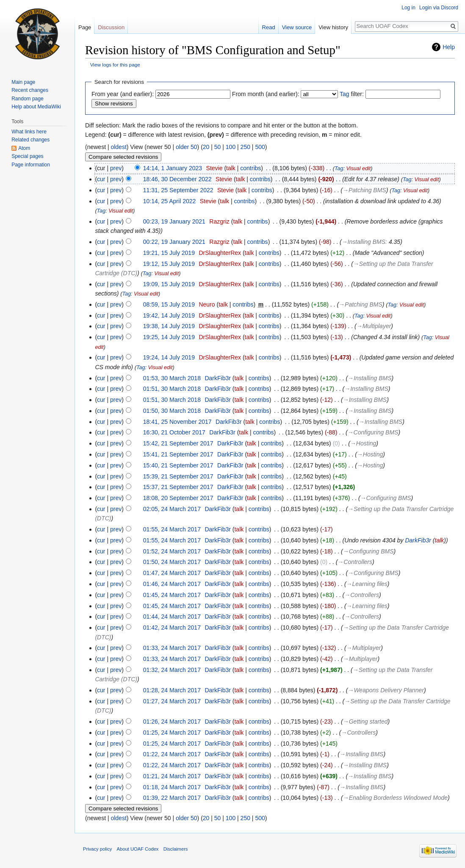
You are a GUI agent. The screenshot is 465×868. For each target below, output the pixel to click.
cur (101, 179)
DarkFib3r (418, 540)
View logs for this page (115, 65)
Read (269, 27)
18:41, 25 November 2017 (177, 422)
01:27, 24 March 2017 (172, 701)
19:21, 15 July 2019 (169, 253)
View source (297, 27)
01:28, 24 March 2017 (172, 690)
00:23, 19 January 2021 (174, 221)
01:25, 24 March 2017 (172, 733)
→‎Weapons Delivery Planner (386, 690)
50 (218, 147)
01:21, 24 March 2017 (172, 776)
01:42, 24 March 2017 (172, 628)
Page (85, 27)
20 (206, 147)
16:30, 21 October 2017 (174, 432)
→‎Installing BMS (364, 242)
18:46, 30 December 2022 (177, 179)
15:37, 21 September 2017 (178, 487)
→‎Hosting (363, 443)
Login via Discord (439, 8)
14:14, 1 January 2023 (173, 168)
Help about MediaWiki (36, 107)
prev (116, 168)
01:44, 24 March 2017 (172, 616)
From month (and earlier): (266, 94)
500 (260, 147)
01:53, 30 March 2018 (172, 378)
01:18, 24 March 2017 (172, 787)
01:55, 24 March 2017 (172, 529)
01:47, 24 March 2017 (172, 573)
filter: (352, 94)
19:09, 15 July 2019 (169, 284)
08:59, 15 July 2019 (169, 304)
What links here (29, 132)
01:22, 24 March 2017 (172, 754)
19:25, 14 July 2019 (169, 337)
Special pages (27, 156)
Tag (345, 94)
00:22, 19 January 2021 (174, 242)
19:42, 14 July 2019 (169, 315)
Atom (24, 148)
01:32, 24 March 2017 (172, 670)
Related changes (30, 140)
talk (231, 168)
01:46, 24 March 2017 (172, 584)
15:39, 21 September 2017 (178, 476)
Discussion (111, 27)
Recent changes (30, 90)
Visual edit (358, 169)
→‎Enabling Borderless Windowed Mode (395, 798)
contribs (250, 168)
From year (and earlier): (123, 94)
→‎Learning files (367, 584)
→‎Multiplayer (374, 326)
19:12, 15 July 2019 (169, 264)
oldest (118, 147)
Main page (23, 82)
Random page (27, 99)
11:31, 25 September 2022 (178, 190)
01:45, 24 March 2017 (172, 595)
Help (449, 47)
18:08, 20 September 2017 (178, 498)
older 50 (187, 147)
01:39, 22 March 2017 (172, 798)
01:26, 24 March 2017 (172, 721)
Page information (31, 165)
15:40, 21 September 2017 (178, 465)
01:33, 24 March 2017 (172, 648)
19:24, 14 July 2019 (169, 357)
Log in (408, 8)
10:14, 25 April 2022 (170, 201)
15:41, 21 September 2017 (178, 454)
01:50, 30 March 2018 (172, 411)
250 (245, 147)
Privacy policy (97, 849)
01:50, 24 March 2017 (172, 562)
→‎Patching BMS (364, 190)
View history (333, 27)
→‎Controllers (355, 562)
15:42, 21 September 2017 (178, 443)
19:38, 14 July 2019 (169, 326)
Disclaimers (176, 849)
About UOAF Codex (138, 849)
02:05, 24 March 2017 (172, 509)
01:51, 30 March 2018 (172, 389)
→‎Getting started (365, 721)
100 (231, 147)
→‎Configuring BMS (373, 432)
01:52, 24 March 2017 (172, 551)
